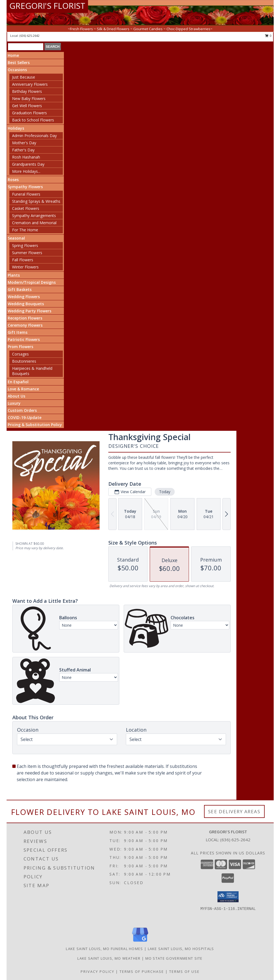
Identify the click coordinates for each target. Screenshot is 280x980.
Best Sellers (19, 63)
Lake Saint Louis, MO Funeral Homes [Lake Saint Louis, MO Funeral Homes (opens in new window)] (104, 949)
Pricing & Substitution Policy (35, 425)
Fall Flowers (23, 260)
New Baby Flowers (29, 98)
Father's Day (23, 150)
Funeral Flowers (26, 194)
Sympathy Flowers (25, 187)
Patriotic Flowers (24, 339)
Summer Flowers (27, 253)
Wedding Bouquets (26, 304)
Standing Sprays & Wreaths (36, 201)
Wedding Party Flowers (29, 311)
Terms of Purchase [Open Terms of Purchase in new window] (142, 971)
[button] (228, 897)
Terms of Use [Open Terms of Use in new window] (184, 971)
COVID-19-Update (25, 417)
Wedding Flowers (24, 297)
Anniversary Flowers (30, 84)
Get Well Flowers (27, 106)
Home (13, 55)
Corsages (20, 354)
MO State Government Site (174, 958)
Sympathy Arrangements (34, 216)
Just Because (24, 77)
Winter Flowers (25, 267)
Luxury (14, 403)
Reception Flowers (25, 318)
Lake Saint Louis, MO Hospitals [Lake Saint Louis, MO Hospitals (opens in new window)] (181, 949)
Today (165, 492)
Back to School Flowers (33, 120)
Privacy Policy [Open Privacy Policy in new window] (97, 971)
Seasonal (16, 238)
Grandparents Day (28, 164)
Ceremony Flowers (25, 325)
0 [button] (268, 36)
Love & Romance (23, 389)
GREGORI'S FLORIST (47, 6)
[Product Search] (26, 47)
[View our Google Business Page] (140, 942)
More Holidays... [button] (26, 171)
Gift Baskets (20, 289)
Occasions (17, 70)
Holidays (16, 128)
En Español (18, 382)
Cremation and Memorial (34, 223)
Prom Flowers (20, 347)
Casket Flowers (26, 208)
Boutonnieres (24, 361)
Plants (14, 275)
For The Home (25, 230)
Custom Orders (22, 410)
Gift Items (18, 332)
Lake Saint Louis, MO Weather (109, 958)
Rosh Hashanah (26, 157)
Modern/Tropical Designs (32, 282)
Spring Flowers (25, 245)
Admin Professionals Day (34, 136)
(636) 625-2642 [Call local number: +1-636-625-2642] (29, 36)
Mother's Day (24, 143)
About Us (16, 396)
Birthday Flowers (27, 91)
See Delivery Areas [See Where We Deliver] (234, 811)
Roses (13, 180)
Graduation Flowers (29, 113)
